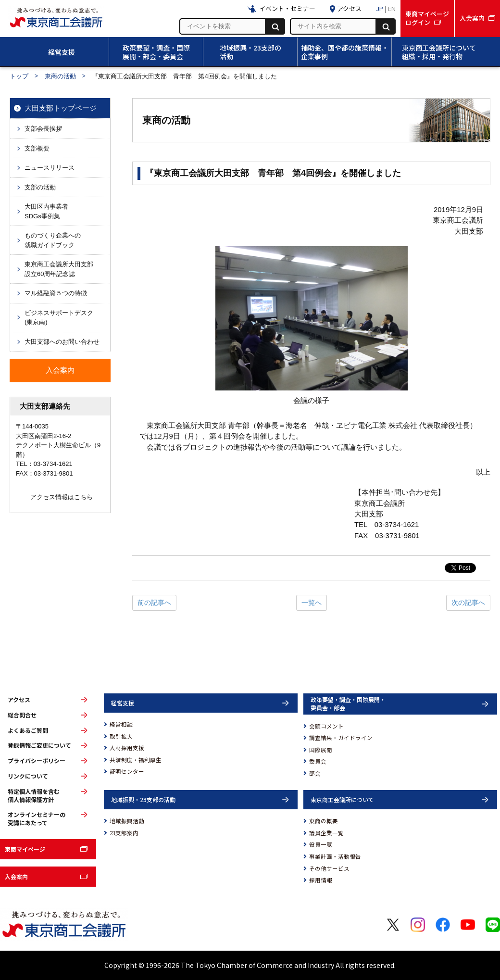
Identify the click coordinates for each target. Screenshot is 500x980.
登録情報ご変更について (39, 745)
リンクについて (28, 776)
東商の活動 (60, 76)
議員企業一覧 (326, 833)
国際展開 (321, 750)
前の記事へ (154, 603)
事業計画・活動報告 (335, 856)
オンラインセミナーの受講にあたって (37, 819)
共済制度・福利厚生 (136, 760)
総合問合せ (22, 715)
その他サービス (329, 868)
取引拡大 (121, 736)
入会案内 (16, 876)
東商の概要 (324, 821)
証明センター (127, 771)
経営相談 (121, 724)
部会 (315, 773)
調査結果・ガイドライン (341, 738)
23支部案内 (124, 833)
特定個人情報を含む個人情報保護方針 (34, 796)
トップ (19, 76)
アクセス (19, 700)
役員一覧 (321, 844)
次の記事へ (468, 603)
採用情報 (321, 880)
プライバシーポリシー (37, 761)
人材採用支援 (127, 748)
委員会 (318, 761)
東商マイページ (25, 849)
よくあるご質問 (28, 730)
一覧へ (312, 603)
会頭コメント (326, 726)
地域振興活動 (127, 821)
